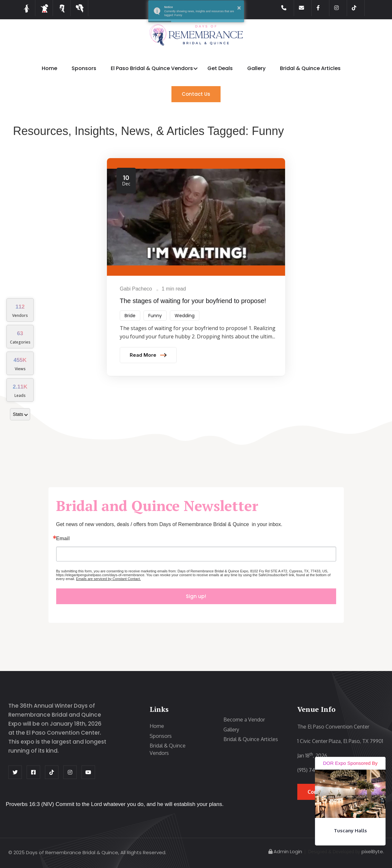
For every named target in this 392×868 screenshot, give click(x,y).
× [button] (239, 8)
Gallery (256, 68)
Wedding (185, 316)
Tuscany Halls (350, 831)
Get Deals (220, 68)
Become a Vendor (244, 720)
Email (63, 539)
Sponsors (84, 68)
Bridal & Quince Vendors (168, 749)
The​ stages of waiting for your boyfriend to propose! (193, 301)
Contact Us (196, 94)
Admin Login (285, 851)
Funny (155, 316)
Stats (20, 414)
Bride (130, 316)
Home (49, 68)
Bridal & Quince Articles (310, 68)
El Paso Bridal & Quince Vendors (152, 68)
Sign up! (196, 596)
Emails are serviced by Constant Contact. (109, 579)
